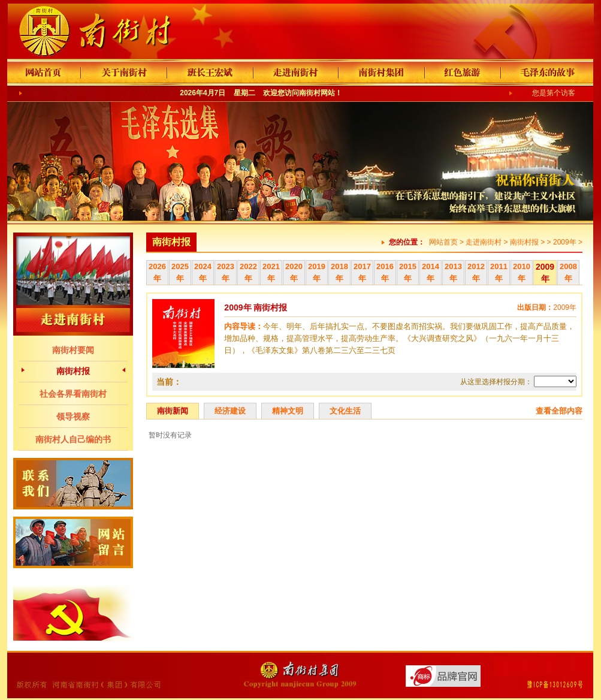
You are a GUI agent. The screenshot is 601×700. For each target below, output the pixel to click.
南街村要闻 (73, 350)
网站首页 (443, 242)
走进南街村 (484, 242)
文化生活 (345, 411)
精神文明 (288, 411)
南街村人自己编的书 (73, 439)
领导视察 (73, 417)
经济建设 (230, 411)
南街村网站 (317, 93)
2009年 (565, 242)
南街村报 (73, 371)
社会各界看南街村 (73, 394)
